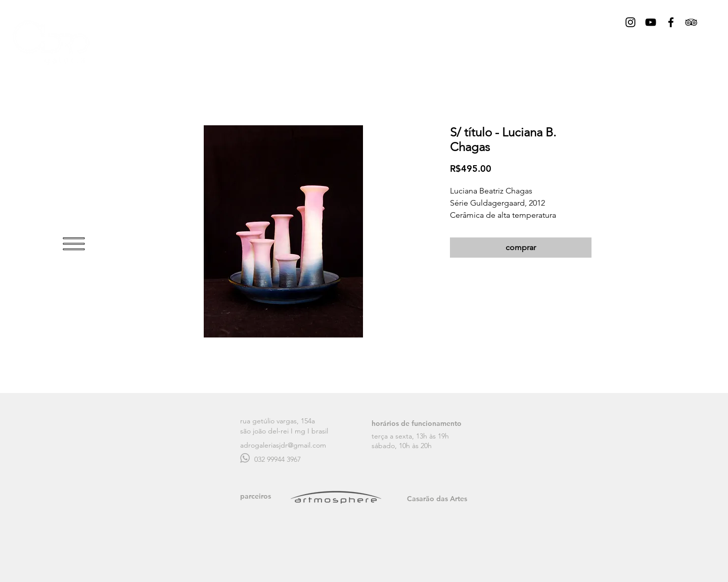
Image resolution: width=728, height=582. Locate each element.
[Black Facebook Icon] (671, 22)
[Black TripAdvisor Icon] (691, 22)
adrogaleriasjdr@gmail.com (283, 445)
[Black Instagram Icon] (630, 22)
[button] (74, 244)
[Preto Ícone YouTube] (651, 22)
